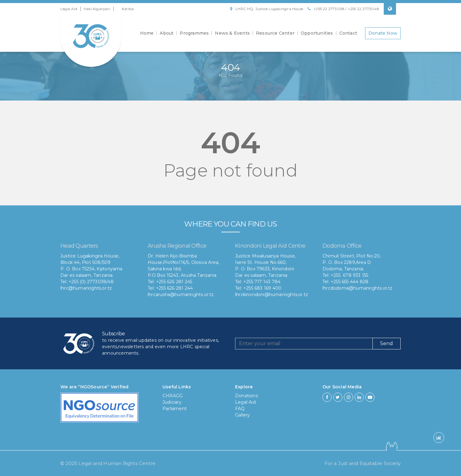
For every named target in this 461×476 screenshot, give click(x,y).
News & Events (232, 33)
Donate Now (383, 33)
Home (147, 33)
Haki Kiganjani (97, 9)
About (167, 33)
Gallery (242, 415)
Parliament (175, 409)
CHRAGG (173, 396)
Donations (246, 396)
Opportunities (317, 33)
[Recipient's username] (304, 344)
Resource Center (275, 33)
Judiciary (172, 402)
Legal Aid (69, 9)
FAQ (240, 409)
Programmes (194, 33)
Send (387, 343)
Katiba (128, 9)
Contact (348, 33)
